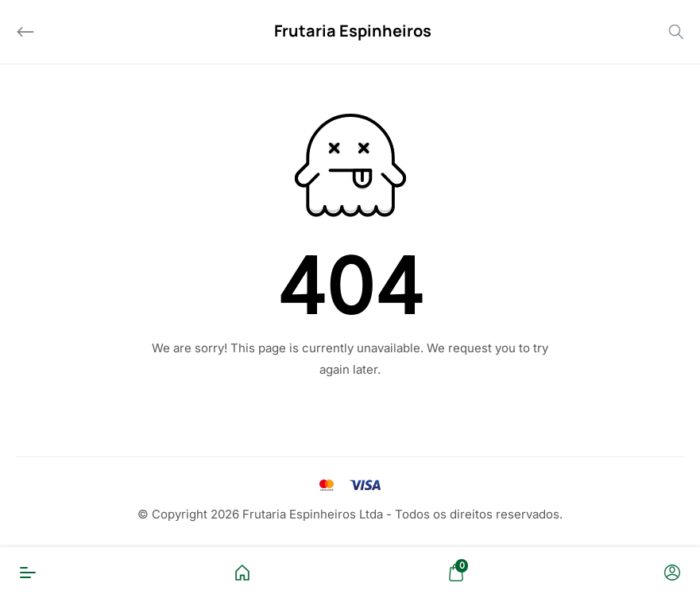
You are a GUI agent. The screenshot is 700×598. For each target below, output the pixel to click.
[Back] (25, 32)
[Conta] (672, 573)
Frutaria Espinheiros (353, 31)
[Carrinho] (456, 573)
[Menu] (28, 573)
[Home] (242, 573)
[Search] (676, 32)
